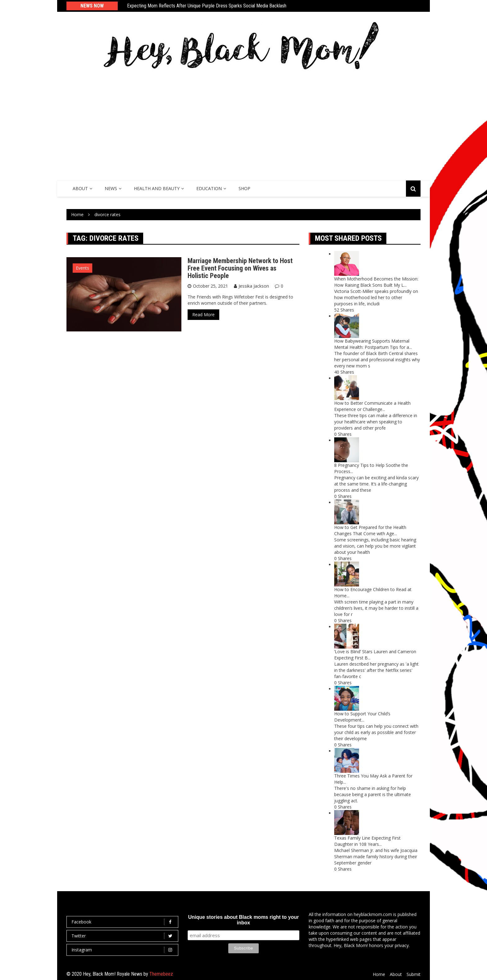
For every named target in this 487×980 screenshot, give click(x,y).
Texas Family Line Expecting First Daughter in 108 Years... (367, 841)
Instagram (124, 950)
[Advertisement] (243, 124)
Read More (203, 315)
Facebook (124, 922)
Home (379, 974)
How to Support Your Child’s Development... (362, 717)
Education (209, 188)
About (80, 188)
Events (82, 268)
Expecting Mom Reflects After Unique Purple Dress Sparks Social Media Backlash (207, 6)
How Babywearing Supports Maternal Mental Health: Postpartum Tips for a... (373, 344)
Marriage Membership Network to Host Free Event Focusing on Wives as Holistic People (240, 268)
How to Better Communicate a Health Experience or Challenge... (372, 406)
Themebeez (161, 974)
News (111, 188)
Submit (414, 974)
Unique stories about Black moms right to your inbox (244, 920)
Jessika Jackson (254, 286)
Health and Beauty (157, 188)
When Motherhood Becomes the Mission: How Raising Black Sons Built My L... (376, 282)
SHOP (244, 188)
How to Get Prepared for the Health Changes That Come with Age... (370, 530)
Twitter (124, 936)
